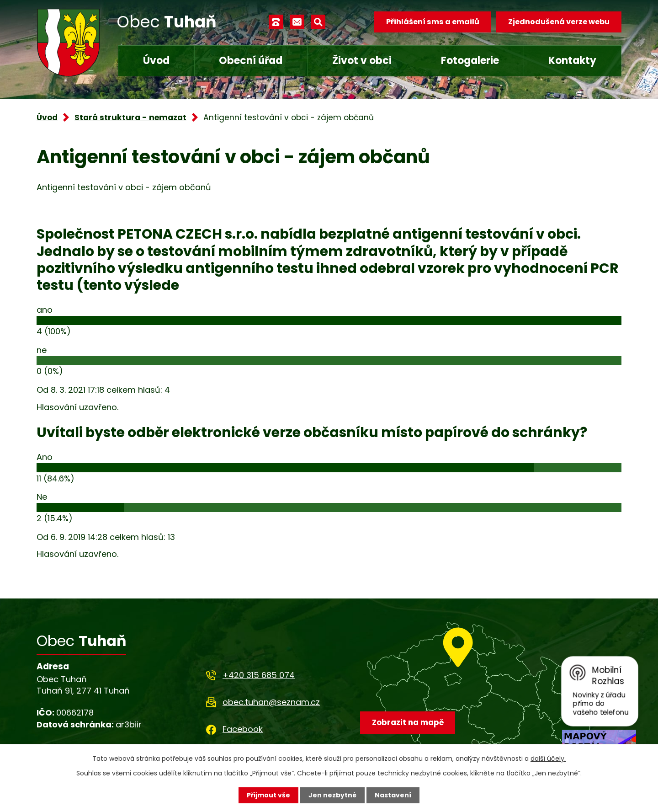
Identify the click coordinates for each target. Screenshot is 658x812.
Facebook (243, 729)
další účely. (548, 759)
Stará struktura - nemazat (130, 118)
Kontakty (572, 61)
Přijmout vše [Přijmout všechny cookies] (268, 795)
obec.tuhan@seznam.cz (271, 702)
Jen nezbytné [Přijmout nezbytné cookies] (332, 795)
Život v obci (362, 61)
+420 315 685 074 (259, 675)
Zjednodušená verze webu (559, 22)
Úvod (156, 61)
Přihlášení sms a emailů (433, 22)
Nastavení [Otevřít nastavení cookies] (393, 795)
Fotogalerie (470, 61)
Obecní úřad (251, 61)
